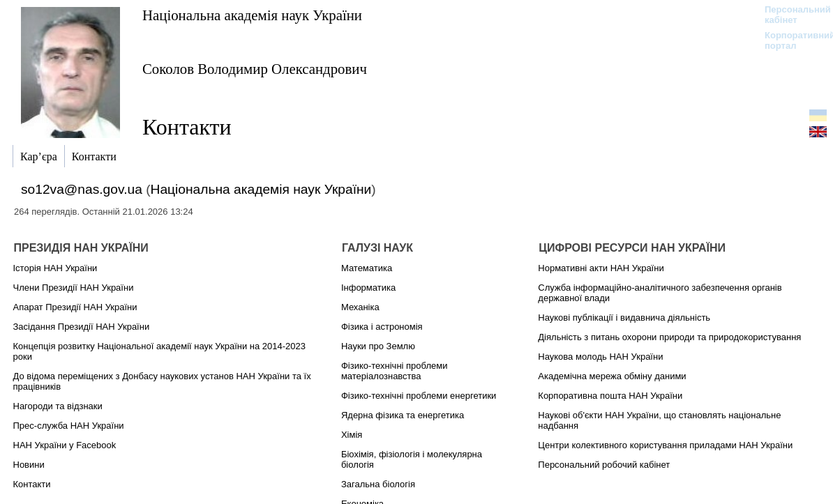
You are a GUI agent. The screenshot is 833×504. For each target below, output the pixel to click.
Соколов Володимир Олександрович (255, 69)
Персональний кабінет (791, 15)
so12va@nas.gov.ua (82, 189)
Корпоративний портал (791, 40)
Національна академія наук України (252, 15)
